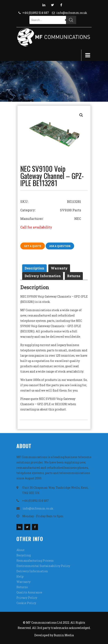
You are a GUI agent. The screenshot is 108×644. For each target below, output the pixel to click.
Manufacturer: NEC (51, 219)
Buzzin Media (64, 635)
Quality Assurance (29, 592)
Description (34, 268)
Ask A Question (60, 246)
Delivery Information (43, 276)
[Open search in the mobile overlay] (53, 20)
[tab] (34, 268)
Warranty (59, 268)
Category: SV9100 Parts (51, 210)
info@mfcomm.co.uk (72, 13)
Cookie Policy (26, 603)
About (21, 550)
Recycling (24, 555)
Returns (74, 276)
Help (20, 576)
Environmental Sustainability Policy (43, 566)
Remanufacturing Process (35, 561)
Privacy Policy (27, 598)
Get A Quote (33, 246)
